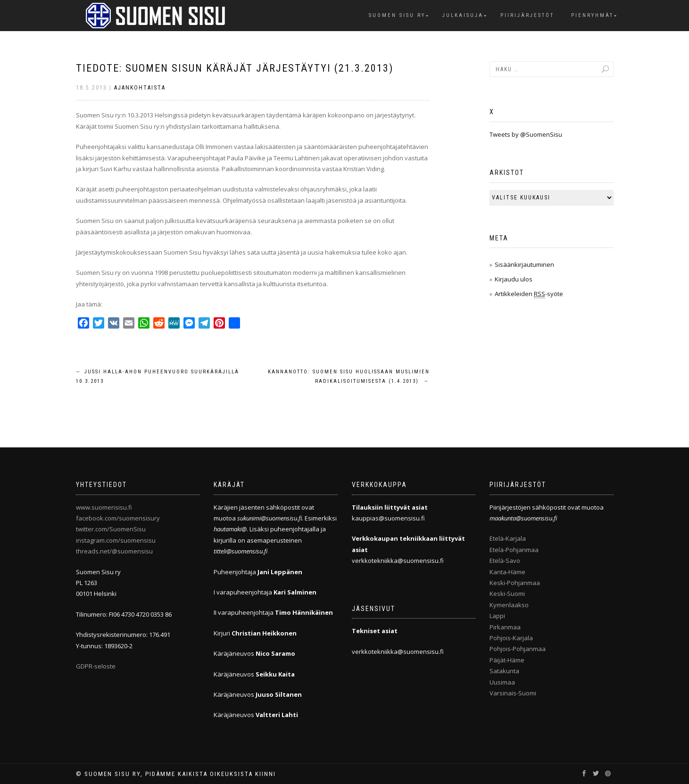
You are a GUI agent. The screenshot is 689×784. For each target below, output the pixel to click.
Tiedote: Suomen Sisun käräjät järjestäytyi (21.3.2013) (235, 68)
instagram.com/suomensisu (116, 540)
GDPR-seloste (96, 666)
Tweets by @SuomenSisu (526, 134)
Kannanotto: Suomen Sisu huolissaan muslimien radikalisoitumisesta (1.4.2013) (349, 376)
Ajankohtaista (140, 88)
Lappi (497, 616)
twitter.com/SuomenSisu (111, 529)
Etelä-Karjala (508, 538)
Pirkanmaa (505, 627)
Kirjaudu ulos (514, 279)
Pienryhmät (592, 15)
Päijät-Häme (507, 660)
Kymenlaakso (509, 605)
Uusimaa (502, 682)
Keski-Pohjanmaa (515, 583)
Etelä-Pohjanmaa (514, 550)
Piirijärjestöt (527, 15)
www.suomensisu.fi (104, 507)
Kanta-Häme (507, 572)
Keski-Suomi (507, 594)
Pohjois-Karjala (511, 638)
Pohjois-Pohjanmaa (518, 649)
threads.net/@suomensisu (114, 551)
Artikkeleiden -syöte (529, 294)
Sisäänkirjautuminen (524, 264)
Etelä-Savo (505, 561)
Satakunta (504, 671)
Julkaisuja (463, 15)
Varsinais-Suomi (513, 693)
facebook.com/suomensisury (118, 518)
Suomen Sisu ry (397, 15)
